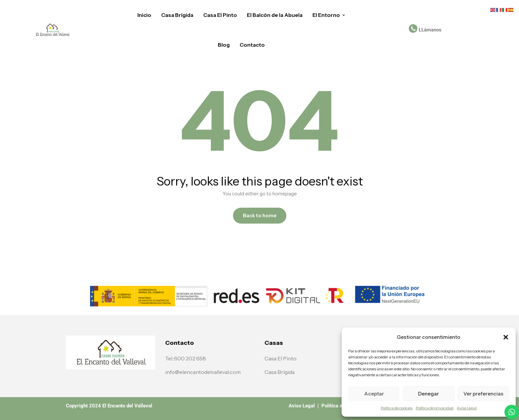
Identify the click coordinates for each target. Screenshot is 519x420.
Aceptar (374, 394)
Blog (224, 45)
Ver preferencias (483, 394)
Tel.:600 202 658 (186, 358)
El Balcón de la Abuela (275, 15)
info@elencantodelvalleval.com (203, 372)
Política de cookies (397, 408)
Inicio (144, 15)
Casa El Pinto (220, 15)
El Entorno (329, 15)
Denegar (428, 394)
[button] (506, 337)
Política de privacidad (435, 408)
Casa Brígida (177, 15)
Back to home (260, 215)
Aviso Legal (467, 408)
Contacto (252, 45)
